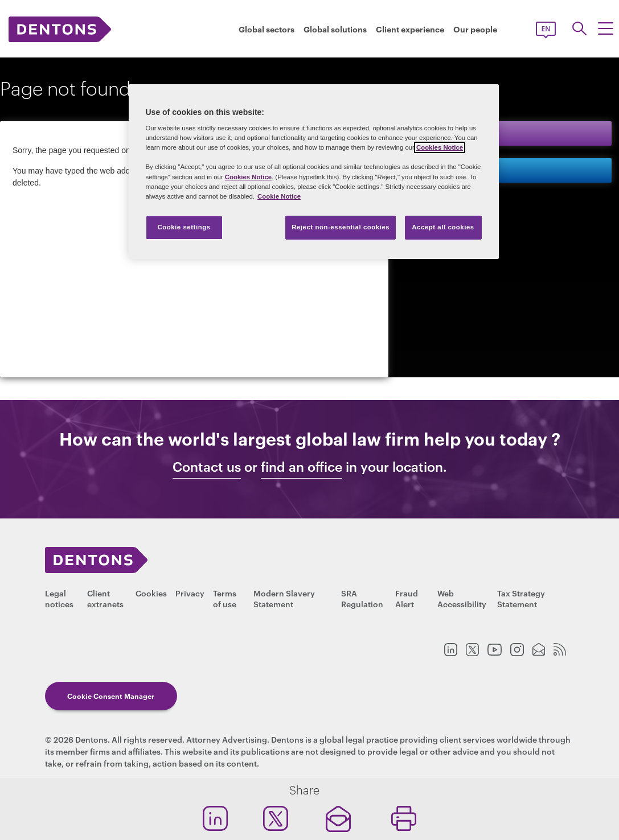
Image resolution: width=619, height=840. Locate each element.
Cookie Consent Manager (111, 696)
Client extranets (105, 598)
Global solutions (335, 29)
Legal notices (59, 598)
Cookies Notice (440, 147)
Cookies (151, 593)
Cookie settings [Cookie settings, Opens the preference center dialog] (184, 227)
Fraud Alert (407, 598)
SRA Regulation (362, 598)
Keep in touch (456, 133)
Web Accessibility (462, 598)
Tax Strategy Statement (521, 598)
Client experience (410, 29)
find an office (302, 467)
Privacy (190, 593)
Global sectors (267, 29)
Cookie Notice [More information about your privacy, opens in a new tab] (279, 196)
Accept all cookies (443, 227)
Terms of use (225, 598)
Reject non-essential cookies (341, 227)
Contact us (449, 170)
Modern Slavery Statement (284, 598)
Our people (475, 29)
